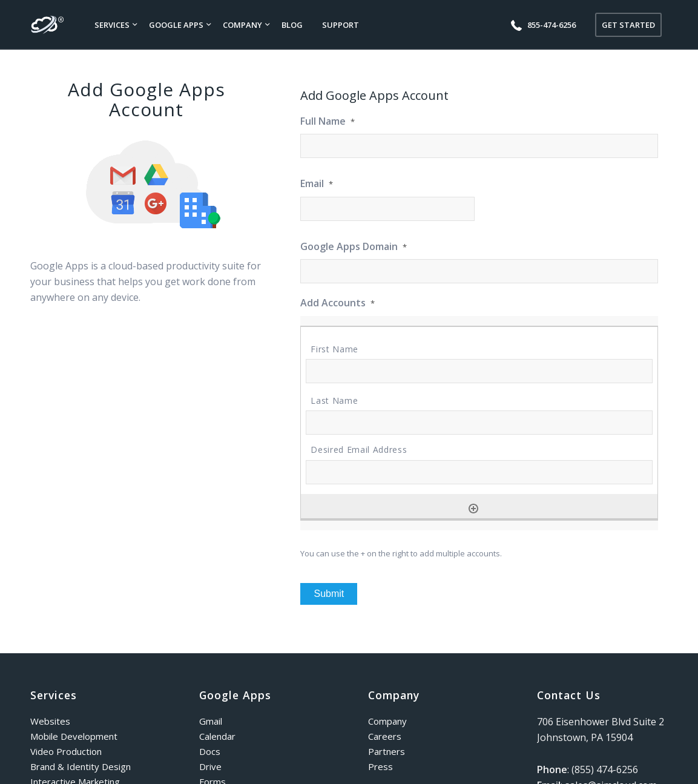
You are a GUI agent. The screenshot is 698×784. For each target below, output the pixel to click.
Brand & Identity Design (81, 766)
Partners (387, 751)
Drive (210, 766)
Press (380, 766)
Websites (50, 721)
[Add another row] (473, 509)
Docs (210, 751)
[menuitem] (112, 25)
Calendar (217, 736)
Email (317, 184)
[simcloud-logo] (47, 25)
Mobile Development (74, 736)
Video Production (66, 751)
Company (387, 721)
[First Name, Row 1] (479, 371)
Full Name (328, 121)
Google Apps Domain (354, 247)
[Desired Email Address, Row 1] (479, 472)
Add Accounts (337, 303)
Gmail (211, 721)
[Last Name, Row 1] (479, 423)
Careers (385, 736)
